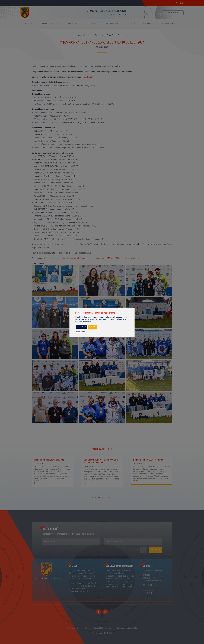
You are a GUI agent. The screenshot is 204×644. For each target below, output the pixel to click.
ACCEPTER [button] (82, 327)
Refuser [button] (92, 327)
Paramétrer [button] (81, 331)
